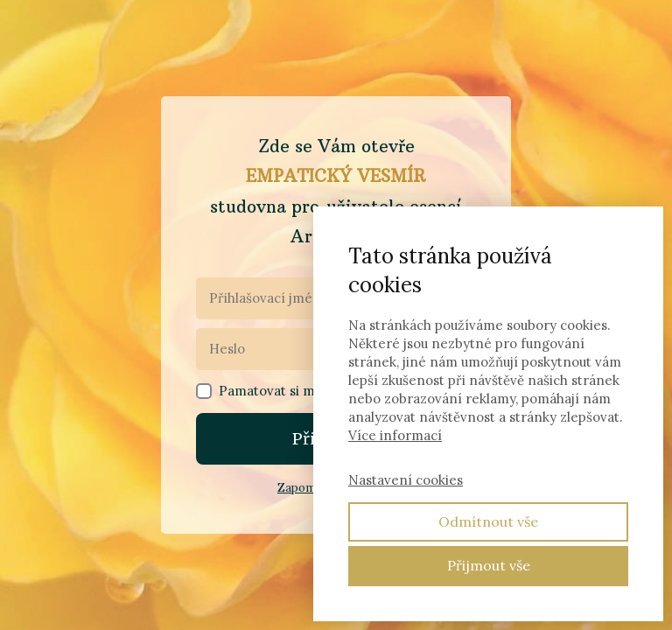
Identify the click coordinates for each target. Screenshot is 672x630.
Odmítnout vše (488, 521)
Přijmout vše (489, 565)
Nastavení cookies (406, 480)
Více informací (395, 435)
